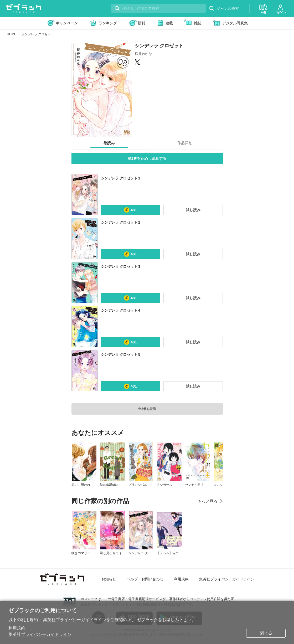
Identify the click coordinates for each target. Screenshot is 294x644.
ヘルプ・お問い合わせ (145, 579)
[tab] (109, 143)
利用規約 (17, 628)
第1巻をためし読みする (147, 158)
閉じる (266, 633)
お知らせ (109, 579)
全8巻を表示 (147, 409)
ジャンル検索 (224, 9)
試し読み (193, 210)
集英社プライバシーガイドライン (40, 634)
